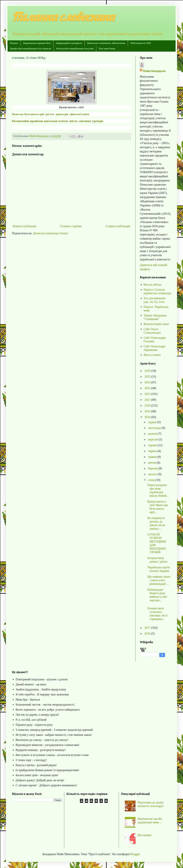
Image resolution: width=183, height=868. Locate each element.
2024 (148, 382)
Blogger (135, 854)
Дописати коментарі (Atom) (51, 233)
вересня (153, 439)
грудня (153, 422)
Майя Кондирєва (154, 71)
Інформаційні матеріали (69, 43)
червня (153, 451)
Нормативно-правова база (37, 43)
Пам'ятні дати (107, 49)
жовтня (153, 434)
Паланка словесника (63, 17)
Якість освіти (152, 355)
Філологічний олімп (156, 324)
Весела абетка (152, 285)
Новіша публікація (24, 226)
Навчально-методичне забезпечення (106, 43)
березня (153, 468)
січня (152, 480)
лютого (153, 474)
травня (153, 457)
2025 (148, 377)
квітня (152, 463)
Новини (14, 43)
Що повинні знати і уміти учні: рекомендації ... (159, 580)
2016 (148, 633)
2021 (148, 400)
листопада (155, 428)
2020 (148, 405)
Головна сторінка (71, 226)
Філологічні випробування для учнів (75, 49)
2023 (148, 388)
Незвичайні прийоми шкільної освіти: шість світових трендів (58, 121)
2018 (148, 417)
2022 (148, 394)
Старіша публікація (118, 226)
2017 (148, 628)
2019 (148, 411)
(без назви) (144, 835)
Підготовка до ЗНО (141, 43)
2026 (148, 371)
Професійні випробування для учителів (31, 49)
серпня (153, 445)
